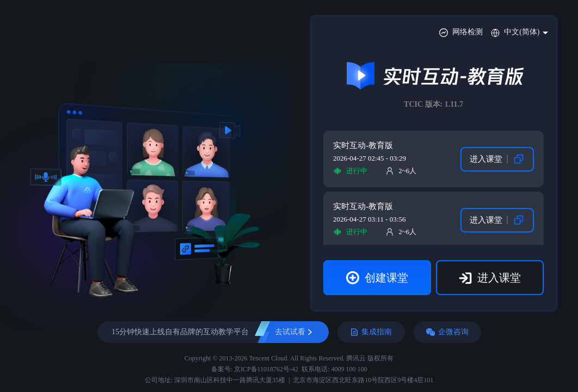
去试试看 (290, 332)
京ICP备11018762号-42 (266, 369)
